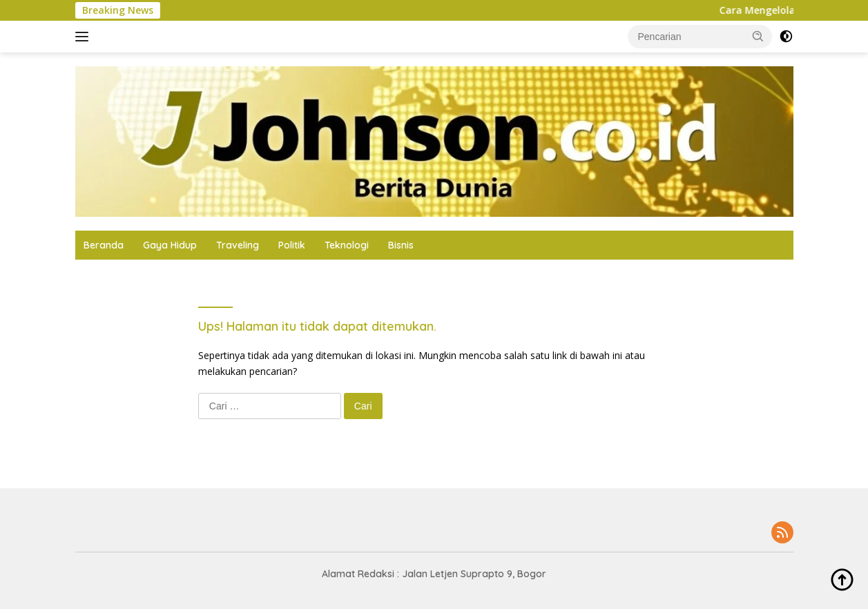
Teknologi (347, 245)
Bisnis (401, 245)
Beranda (104, 245)
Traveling (238, 245)
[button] (758, 36)
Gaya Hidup (170, 245)
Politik (292, 245)
